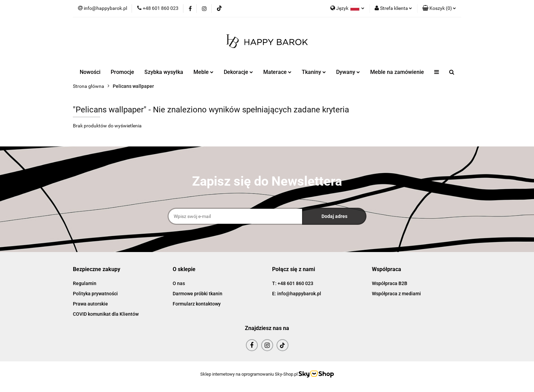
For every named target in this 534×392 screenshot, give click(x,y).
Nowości (90, 72)
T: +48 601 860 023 (293, 283)
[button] (439, 9)
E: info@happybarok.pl (297, 294)
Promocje (122, 72)
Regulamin (85, 283)
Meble (203, 72)
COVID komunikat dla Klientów (106, 314)
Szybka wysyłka (164, 72)
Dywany (348, 72)
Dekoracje (238, 72)
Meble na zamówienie (397, 72)
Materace (277, 72)
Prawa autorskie (90, 304)
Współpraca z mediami (396, 294)
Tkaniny (314, 72)
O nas (179, 283)
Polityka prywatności (95, 294)
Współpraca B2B (390, 283)
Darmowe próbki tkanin (198, 294)
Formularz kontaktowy (197, 304)
